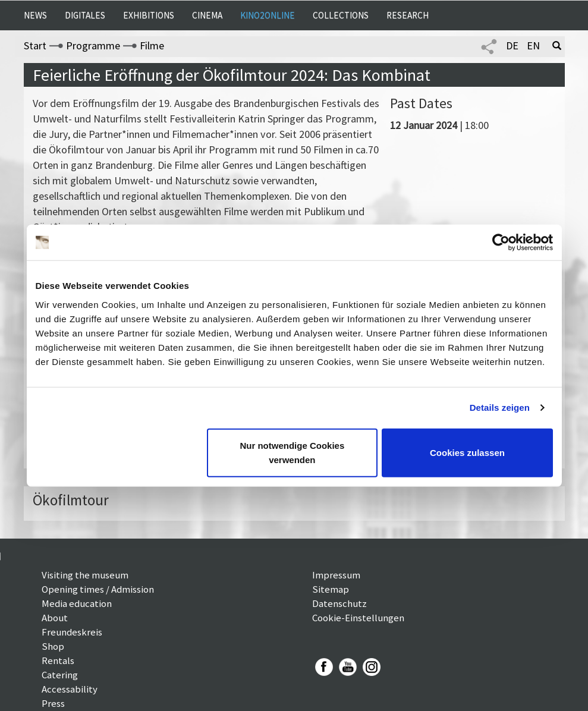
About (55, 618)
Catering (60, 675)
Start (35, 45)
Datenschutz (339, 603)
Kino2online (268, 15)
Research (408, 15)
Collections (341, 15)
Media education (77, 603)
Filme (152, 45)
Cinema (207, 15)
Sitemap (331, 589)
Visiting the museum (85, 575)
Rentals (58, 660)
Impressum (336, 575)
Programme (93, 45)
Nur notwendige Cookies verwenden (292, 452)
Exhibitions (149, 15)
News (35, 15)
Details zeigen (500, 408)
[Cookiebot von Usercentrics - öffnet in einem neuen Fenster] (501, 243)
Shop (53, 646)
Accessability (70, 689)
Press (53, 703)
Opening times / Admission (98, 589)
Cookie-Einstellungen (358, 618)
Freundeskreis (72, 632)
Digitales (85, 15)
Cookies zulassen (467, 452)
